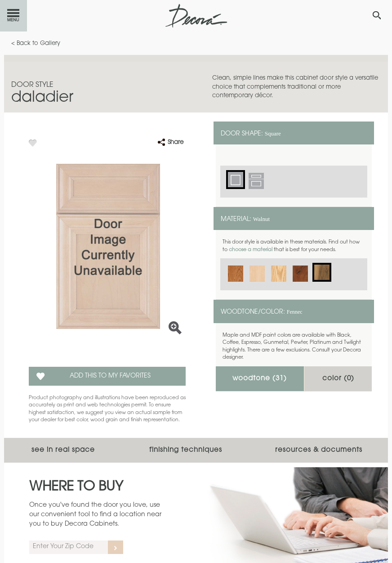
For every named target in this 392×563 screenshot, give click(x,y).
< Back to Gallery (36, 43)
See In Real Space (63, 450)
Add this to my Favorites (110, 376)
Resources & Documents (319, 450)
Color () (338, 379)
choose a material (251, 250)
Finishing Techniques (186, 450)
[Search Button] (377, 15)
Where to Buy (76, 487)
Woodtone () (260, 379)
